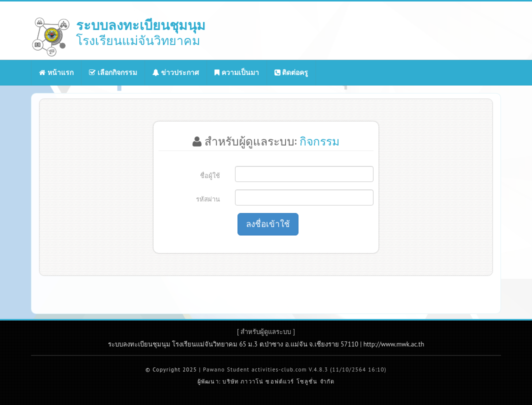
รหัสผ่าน (208, 199)
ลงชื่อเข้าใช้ (268, 224)
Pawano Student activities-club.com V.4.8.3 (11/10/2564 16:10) (295, 369)
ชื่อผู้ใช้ (210, 176)
